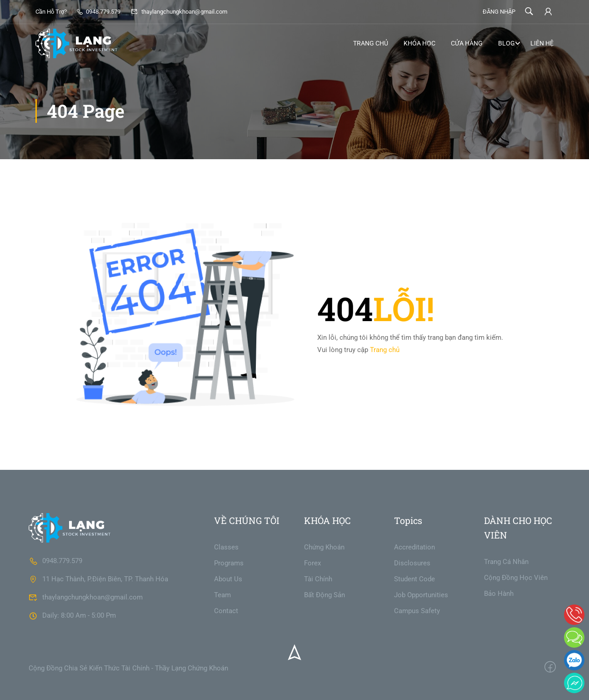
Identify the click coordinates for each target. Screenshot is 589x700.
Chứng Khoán (324, 547)
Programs (229, 563)
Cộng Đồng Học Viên (516, 578)
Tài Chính (318, 579)
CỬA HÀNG (467, 43)
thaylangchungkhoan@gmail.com (179, 12)
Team (222, 595)
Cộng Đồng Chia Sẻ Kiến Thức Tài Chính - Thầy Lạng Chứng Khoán (128, 668)
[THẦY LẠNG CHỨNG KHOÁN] (70, 527)
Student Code (414, 579)
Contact (226, 611)
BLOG (507, 43)
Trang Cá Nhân (506, 562)
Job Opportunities (421, 595)
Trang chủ (385, 350)
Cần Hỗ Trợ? (51, 12)
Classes (226, 547)
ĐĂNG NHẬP (499, 12)
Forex (312, 563)
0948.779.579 (98, 12)
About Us (228, 579)
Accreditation (414, 547)
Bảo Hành (499, 594)
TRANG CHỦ (371, 43)
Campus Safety (417, 611)
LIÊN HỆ (542, 43)
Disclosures (412, 563)
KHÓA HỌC (419, 43)
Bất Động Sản (324, 595)
